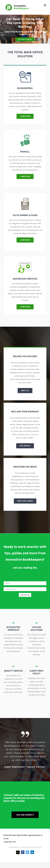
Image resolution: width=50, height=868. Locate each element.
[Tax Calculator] (25, 200)
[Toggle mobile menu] (45, 5)
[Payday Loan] (25, 136)
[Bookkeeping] (25, 73)
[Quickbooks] (25, 263)
